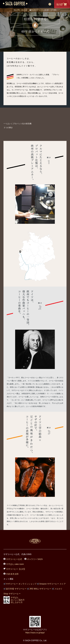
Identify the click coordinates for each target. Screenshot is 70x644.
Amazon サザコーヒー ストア (51, 584)
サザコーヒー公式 (14, 559)
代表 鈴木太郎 (12, 574)
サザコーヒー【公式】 (16, 569)
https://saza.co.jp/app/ (35, 633)
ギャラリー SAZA (35, 559)
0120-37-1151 (37, 10)
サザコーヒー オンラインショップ (20, 584)
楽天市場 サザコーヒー (15, 589)
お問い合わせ (21, 10)
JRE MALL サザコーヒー (39, 589)
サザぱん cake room (15, 564)
